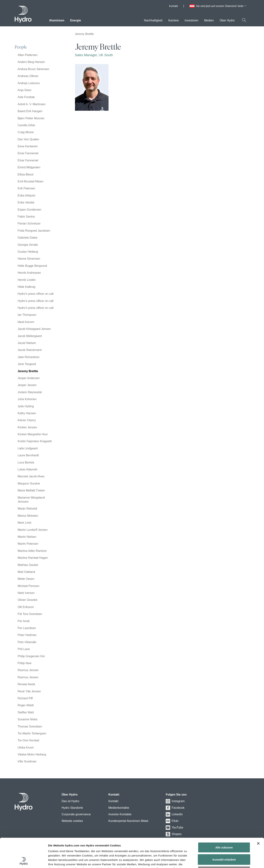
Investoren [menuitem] (191, 20)
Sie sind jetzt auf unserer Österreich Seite (221, 6)
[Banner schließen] (258, 816)
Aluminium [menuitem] (57, 20)
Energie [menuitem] (76, 20)
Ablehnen (224, 844)
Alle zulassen (224, 820)
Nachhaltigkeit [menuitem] (153, 20)
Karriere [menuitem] (174, 20)
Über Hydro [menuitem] (227, 20)
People (21, 47)
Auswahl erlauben (224, 832)
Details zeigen (203, 861)
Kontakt (173, 6)
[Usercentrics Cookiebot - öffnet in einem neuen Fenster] (24, 861)
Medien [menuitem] (209, 20)
